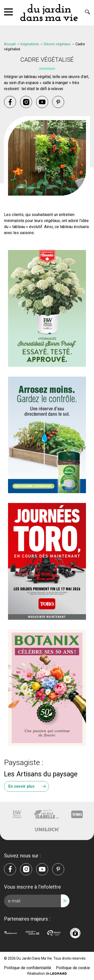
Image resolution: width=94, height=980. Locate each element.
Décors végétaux (57, 44)
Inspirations (30, 44)
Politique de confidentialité (28, 968)
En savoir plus (28, 786)
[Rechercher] (87, 12)
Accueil (10, 44)
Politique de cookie (73, 968)
